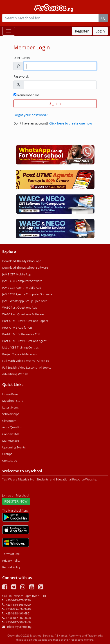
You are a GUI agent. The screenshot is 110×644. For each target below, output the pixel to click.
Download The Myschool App (22, 261)
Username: (22, 58)
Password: (21, 76)
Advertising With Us (15, 374)
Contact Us (10, 461)
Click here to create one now (71, 123)
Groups (7, 454)
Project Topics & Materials (19, 354)
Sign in (55, 104)
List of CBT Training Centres (20, 347)
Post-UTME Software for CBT (21, 334)
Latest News (10, 407)
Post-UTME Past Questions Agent (24, 341)
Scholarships (11, 414)
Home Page (10, 394)
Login (100, 31)
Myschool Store (13, 401)
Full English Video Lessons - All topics (27, 367)
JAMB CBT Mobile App (17, 274)
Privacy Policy (11, 561)
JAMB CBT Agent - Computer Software (27, 294)
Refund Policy (11, 567)
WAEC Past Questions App (20, 307)
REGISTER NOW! (16, 501)
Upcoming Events (14, 447)
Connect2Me (11, 434)
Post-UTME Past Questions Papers (25, 321)
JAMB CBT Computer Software (22, 281)
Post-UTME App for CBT (18, 328)
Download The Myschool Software (25, 268)
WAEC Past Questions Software (23, 314)
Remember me (27, 95)
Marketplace (11, 441)
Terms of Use (11, 554)
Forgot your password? (30, 115)
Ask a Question (12, 427)
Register (82, 31)
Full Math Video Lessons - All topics (26, 361)
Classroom (9, 421)
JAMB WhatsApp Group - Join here (25, 301)
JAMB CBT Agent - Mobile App (22, 288)
